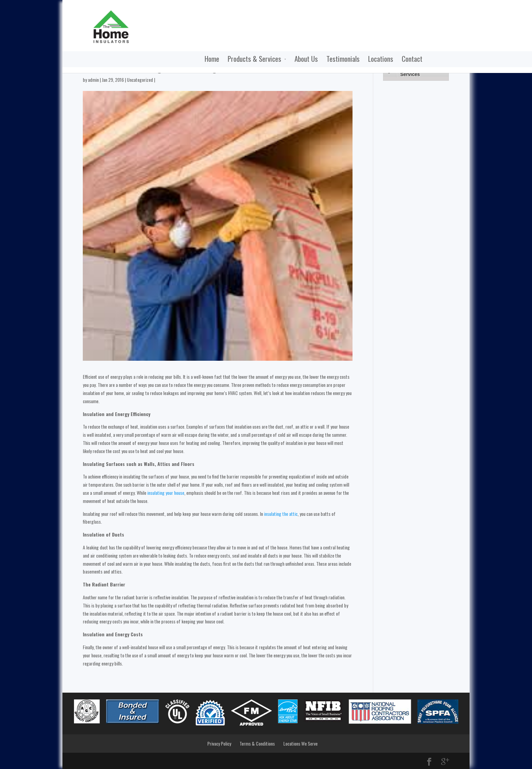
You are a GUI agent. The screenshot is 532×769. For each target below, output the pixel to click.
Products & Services (195, 59)
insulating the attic (281, 514)
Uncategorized (140, 80)
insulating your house (166, 493)
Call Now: (435, 12)
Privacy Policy (219, 743)
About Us (247, 59)
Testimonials (284, 59)
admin (93, 80)
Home (153, 59)
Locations (322, 59)
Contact (353, 59)
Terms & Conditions (257, 743)
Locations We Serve (300, 743)
